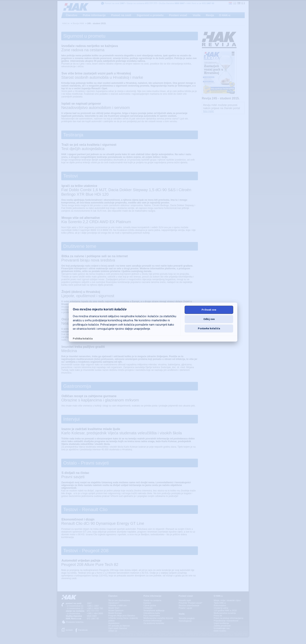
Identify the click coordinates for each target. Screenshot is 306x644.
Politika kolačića (83, 339)
